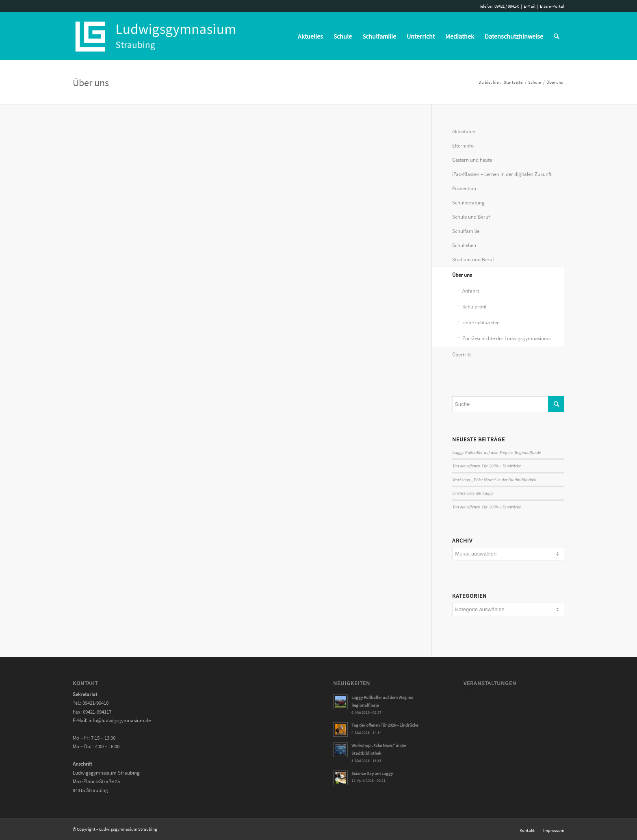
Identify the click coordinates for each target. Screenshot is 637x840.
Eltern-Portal (552, 6)
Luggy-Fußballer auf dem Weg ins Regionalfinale (496, 452)
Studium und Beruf (473, 259)
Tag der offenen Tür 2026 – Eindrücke (486, 466)
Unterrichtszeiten (481, 322)
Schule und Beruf (471, 217)
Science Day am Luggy (473, 493)
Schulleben (464, 245)
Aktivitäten (464, 131)
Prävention (464, 188)
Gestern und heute (472, 160)
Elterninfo (463, 146)
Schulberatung (468, 203)
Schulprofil (474, 307)
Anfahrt (471, 291)
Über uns (91, 83)
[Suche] (556, 36)
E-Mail (530, 6)
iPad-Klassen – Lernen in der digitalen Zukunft (502, 174)
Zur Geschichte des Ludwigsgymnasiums (506, 338)
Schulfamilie (466, 231)
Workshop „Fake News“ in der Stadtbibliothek (494, 480)
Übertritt (461, 355)
